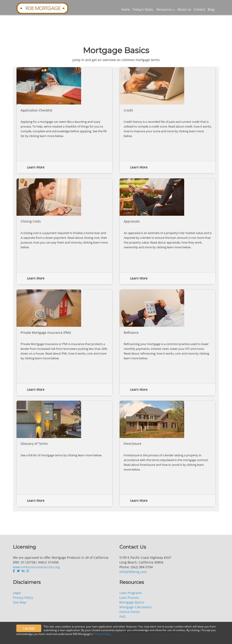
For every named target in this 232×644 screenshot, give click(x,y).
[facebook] (14, 571)
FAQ (122, 617)
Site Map (20, 602)
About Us (184, 9)
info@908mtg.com (133, 572)
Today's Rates (143, 9)
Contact (199, 9)
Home (126, 9)
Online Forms (130, 612)
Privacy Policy (23, 598)
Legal (17, 593)
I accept (29, 628)
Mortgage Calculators (136, 607)
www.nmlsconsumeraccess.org (36, 567)
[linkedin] (23, 571)
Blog (211, 9)
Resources (164, 9)
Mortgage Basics (132, 602)
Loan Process (129, 598)
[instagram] (28, 571)
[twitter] (18, 571)
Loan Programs (131, 593)
